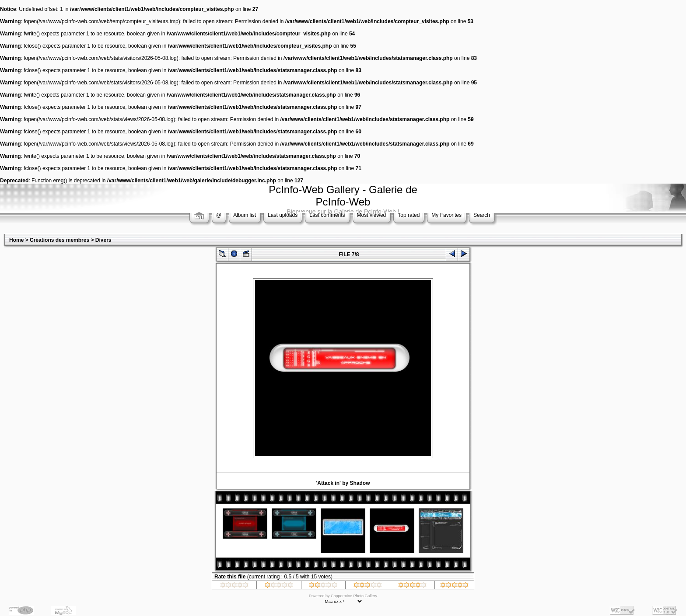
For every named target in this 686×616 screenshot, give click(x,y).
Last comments (327, 215)
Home (16, 240)
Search (482, 215)
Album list (245, 215)
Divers (103, 240)
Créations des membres (59, 240)
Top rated (409, 215)
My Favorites (446, 215)
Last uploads (283, 215)
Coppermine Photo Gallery (354, 596)
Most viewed (372, 215)
